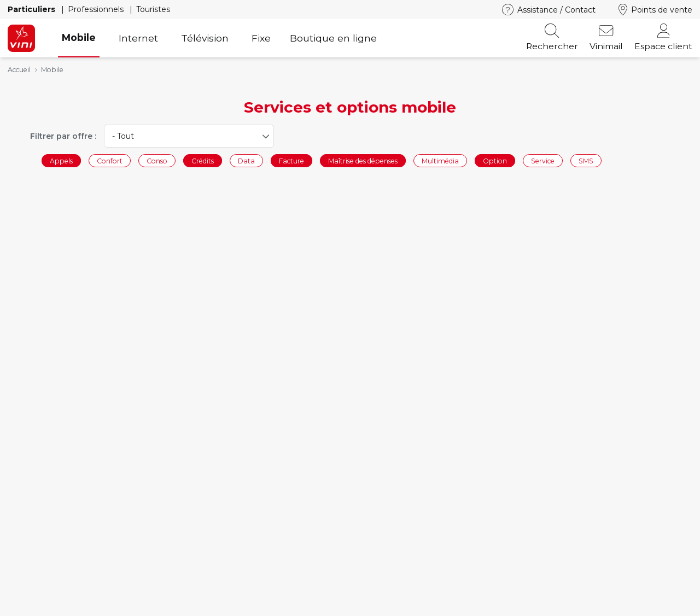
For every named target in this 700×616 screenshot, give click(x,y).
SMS (586, 160)
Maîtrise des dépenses (363, 160)
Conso (157, 160)
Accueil (19, 70)
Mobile (79, 37)
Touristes (153, 9)
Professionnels (97, 9)
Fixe (261, 38)
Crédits (203, 160)
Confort (110, 160)
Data (246, 160)
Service (543, 160)
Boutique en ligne (333, 38)
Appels (61, 160)
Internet (138, 38)
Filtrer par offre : (63, 136)
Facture (291, 160)
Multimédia (440, 160)
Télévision (205, 38)
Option (495, 160)
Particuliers (33, 9)
